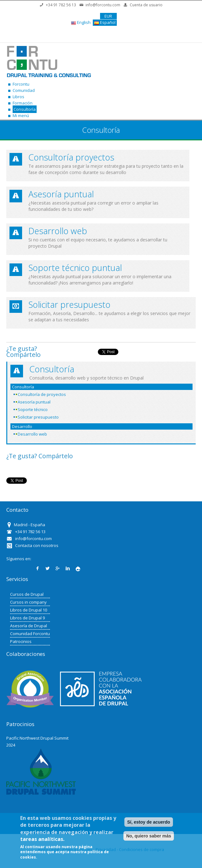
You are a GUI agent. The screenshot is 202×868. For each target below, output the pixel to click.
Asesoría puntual (61, 194)
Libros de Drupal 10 (29, 610)
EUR (108, 16)
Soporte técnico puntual (75, 268)
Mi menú (21, 116)
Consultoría (25, 109)
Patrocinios (21, 641)
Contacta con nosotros (37, 545)
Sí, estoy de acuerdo (149, 822)
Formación (23, 103)
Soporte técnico (33, 409)
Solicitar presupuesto (69, 304)
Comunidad (24, 90)
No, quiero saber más (149, 836)
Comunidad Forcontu (30, 634)
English (81, 23)
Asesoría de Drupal (29, 626)
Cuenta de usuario (146, 5)
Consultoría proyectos (71, 157)
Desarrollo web (58, 231)
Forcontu (21, 84)
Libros (18, 97)
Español (105, 23)
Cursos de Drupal (27, 594)
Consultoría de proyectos (42, 394)
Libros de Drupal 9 (27, 618)
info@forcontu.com (103, 5)
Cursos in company (28, 602)
